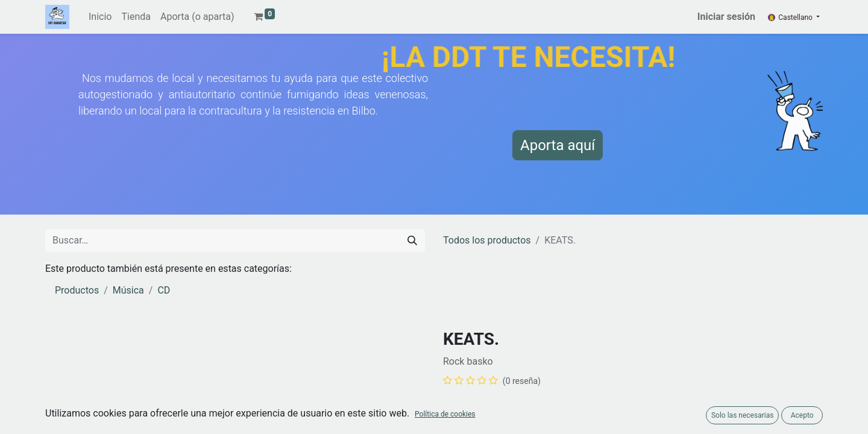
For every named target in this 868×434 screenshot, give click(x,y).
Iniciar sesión (726, 17)
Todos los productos (487, 240)
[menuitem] (100, 17)
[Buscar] (412, 241)
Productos (77, 290)
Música (128, 290)
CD (164, 290)
